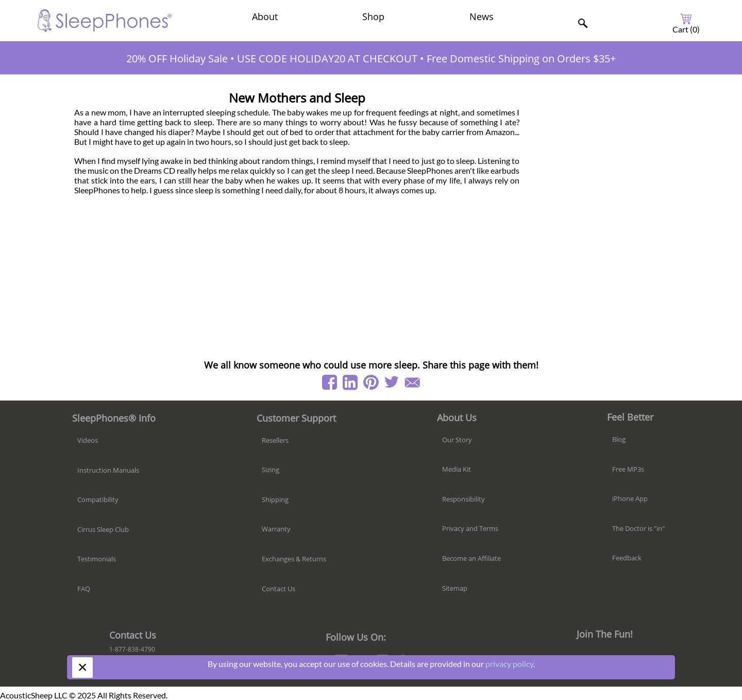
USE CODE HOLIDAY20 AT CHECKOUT (327, 59)
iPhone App (630, 498)
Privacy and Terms (470, 528)
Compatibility (98, 499)
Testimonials (97, 559)
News (482, 16)
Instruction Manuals (108, 470)
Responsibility (463, 499)
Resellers (275, 440)
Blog (619, 439)
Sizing (271, 470)
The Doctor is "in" (638, 528)
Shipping (275, 499)
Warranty (276, 529)
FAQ (84, 589)
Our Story (457, 440)
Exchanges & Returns (294, 559)
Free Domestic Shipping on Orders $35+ (521, 59)
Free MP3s (628, 469)
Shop (373, 16)
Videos (88, 440)
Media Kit (457, 469)
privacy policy (509, 664)
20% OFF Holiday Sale (177, 59)
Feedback (627, 558)
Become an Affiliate (471, 558)
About (265, 16)
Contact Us (279, 589)
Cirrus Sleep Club (103, 529)
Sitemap (455, 588)
